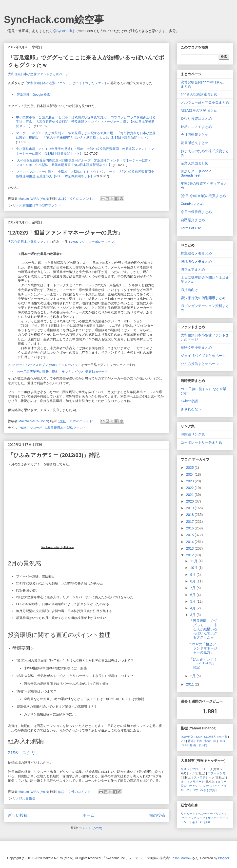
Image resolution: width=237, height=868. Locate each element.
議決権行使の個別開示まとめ (203, 298)
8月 (193, 581)
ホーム (88, 815)
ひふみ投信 (27, 798)
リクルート (188, 814)
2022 (190, 488)
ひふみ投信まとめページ (200, 364)
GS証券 (205, 822)
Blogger (223, 858)
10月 (194, 568)
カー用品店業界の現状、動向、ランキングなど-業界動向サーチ (62, 372)
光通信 (185, 769)
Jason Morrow (181, 858)
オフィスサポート (193, 782)
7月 (193, 588)
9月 (193, 575)
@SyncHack (62, 31)
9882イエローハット (66, 365)
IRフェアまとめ (193, 270)
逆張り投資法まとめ (196, 119)
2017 (190, 522)
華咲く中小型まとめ (196, 347)
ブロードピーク (202, 769)
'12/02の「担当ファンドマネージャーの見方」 (65, 233)
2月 (193, 676)
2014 (190, 542)
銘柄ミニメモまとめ (196, 127)
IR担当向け (189, 290)
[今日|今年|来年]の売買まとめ (203, 196)
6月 (193, 595)
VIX (183, 741)
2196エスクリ (22, 753)
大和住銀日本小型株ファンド (40, 205)
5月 (193, 601)
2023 (190, 481)
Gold (185, 745)
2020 (190, 501)
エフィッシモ (217, 773)
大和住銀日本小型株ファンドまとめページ (38, 74)
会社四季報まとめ (195, 135)
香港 (191, 741)
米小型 (223, 737)
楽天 (195, 822)
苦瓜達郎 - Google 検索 (33, 95)
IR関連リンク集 (193, 434)
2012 (190, 555)
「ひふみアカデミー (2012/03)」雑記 (54, 455)
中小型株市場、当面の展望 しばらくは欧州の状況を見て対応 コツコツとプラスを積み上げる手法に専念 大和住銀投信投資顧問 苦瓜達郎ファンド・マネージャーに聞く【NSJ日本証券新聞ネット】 (86, 122)
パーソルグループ (193, 818)
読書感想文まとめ (195, 143)
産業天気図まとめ (195, 163)
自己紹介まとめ (193, 220)
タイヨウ (192, 790)
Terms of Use (191, 228)
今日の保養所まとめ (196, 212)
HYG (222, 741)
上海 (199, 741)
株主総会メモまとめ (196, 253)
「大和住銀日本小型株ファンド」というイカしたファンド (66, 83)
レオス (208, 786)
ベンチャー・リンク (211, 814)
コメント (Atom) (90, 828)
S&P (199, 737)
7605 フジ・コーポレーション (92, 242)
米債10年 (210, 741)
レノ (192, 773)
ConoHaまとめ (192, 204)
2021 (190, 495)
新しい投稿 (18, 815)
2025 (190, 468)
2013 (190, 548)
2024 (190, 474)
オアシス (195, 786)
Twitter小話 (189, 401)
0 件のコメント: (82, 199)
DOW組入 (187, 737)
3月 (193, 615)
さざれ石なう (191, 409)
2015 (190, 535)
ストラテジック (204, 777)
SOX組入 (210, 737)
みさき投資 (208, 790)
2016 (190, 528)
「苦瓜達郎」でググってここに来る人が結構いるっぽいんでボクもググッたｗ (203, 629)
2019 (190, 508)
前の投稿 (157, 815)
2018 (190, 515)
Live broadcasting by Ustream (57, 547)
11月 (194, 561)
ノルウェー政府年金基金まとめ (205, 102)
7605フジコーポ (31, 428)
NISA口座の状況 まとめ (199, 110)
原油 (193, 745)
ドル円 (203, 745)
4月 (193, 608)
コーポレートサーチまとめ (201, 442)
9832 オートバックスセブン (28, 365)
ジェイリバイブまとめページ (203, 356)
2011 (190, 684)
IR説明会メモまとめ (196, 261)
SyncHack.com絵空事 (54, 19)
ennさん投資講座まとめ (199, 94)
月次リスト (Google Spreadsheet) (196, 173)
